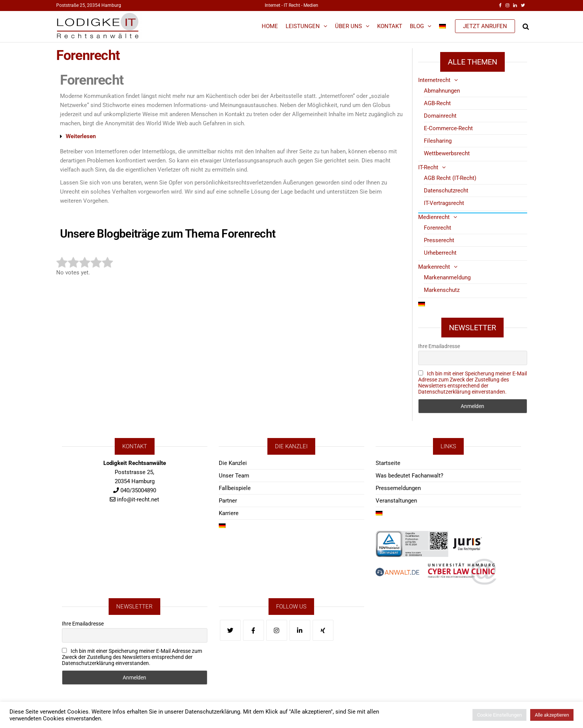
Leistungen (303, 26)
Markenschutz (442, 290)
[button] (229, 136)
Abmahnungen (442, 91)
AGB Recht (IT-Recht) (450, 178)
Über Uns (348, 26)
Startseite (388, 463)
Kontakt (390, 26)
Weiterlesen (81, 136)
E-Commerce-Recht (448, 128)
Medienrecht (434, 217)
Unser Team (234, 476)
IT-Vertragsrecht (444, 203)
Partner (228, 501)
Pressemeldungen (398, 488)
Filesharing (438, 141)
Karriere (229, 513)
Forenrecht (438, 228)
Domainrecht (440, 116)
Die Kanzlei (233, 463)
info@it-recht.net (138, 500)
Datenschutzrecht (446, 191)
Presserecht (439, 240)
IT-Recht (428, 167)
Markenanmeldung (447, 277)
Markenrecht (434, 267)
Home (270, 26)
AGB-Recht (437, 103)
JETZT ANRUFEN (485, 26)
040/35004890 (138, 490)
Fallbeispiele (235, 488)
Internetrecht (434, 80)
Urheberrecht (440, 253)
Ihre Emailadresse (439, 346)
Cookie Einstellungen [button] (499, 715)
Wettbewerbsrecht (447, 153)
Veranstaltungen (396, 501)
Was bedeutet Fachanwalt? (409, 476)
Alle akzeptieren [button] (552, 715)
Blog (417, 26)
